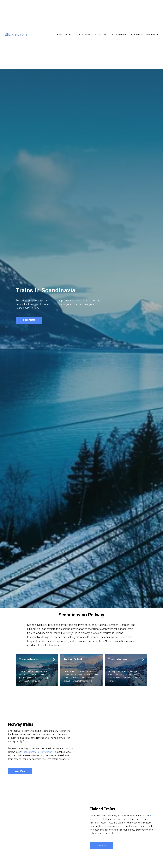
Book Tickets (152, 35)
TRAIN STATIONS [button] (119, 35)
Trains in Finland (73, 659)
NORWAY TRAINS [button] (64, 35)
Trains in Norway (118, 659)
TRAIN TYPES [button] (136, 35)
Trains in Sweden (29, 659)
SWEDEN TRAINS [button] (83, 35)
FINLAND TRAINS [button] (101, 35)
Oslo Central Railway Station (38, 752)
